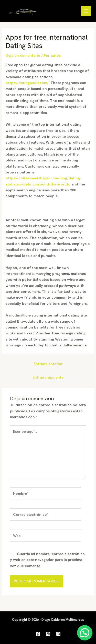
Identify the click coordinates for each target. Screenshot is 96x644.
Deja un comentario (23, 55)
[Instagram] (48, 634)
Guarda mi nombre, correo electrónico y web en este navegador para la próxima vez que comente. (47, 560)
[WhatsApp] (58, 634)
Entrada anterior (48, 364)
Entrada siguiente (48, 377)
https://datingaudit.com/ (27, 83)
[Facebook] (38, 634)
